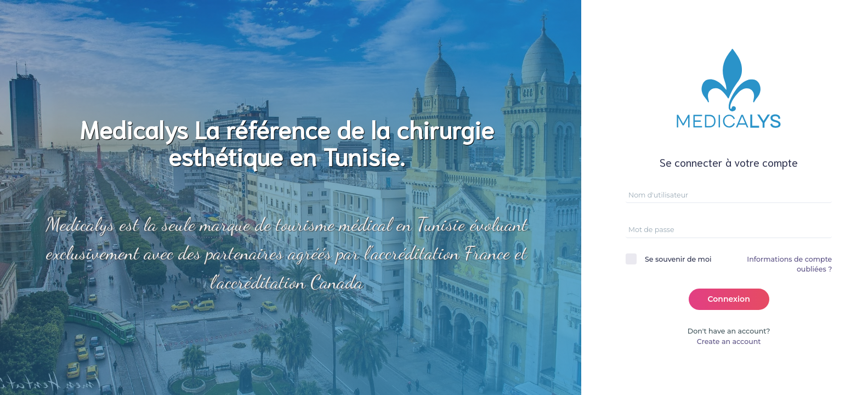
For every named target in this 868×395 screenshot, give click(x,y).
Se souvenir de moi (678, 259)
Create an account (729, 342)
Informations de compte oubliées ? (789, 264)
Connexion (729, 299)
